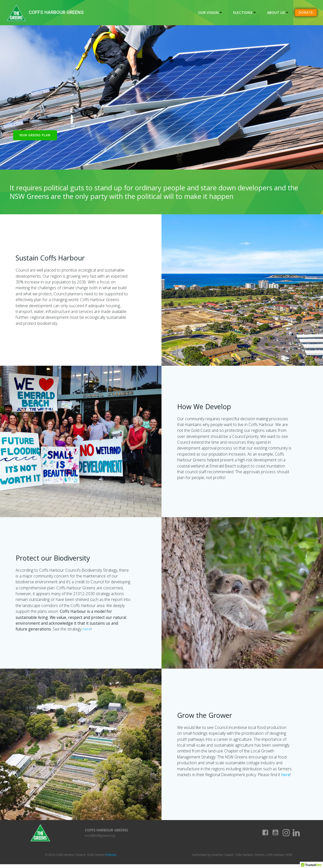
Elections (245, 12)
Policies (111, 858)
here (100, 631)
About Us (278, 12)
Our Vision (211, 12)
